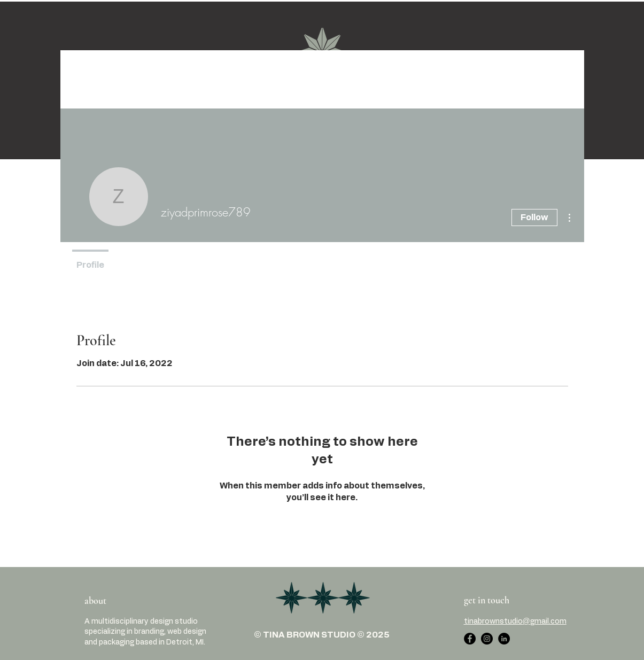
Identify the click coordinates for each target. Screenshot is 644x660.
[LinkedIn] (504, 639)
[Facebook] (470, 639)
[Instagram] (487, 639)
